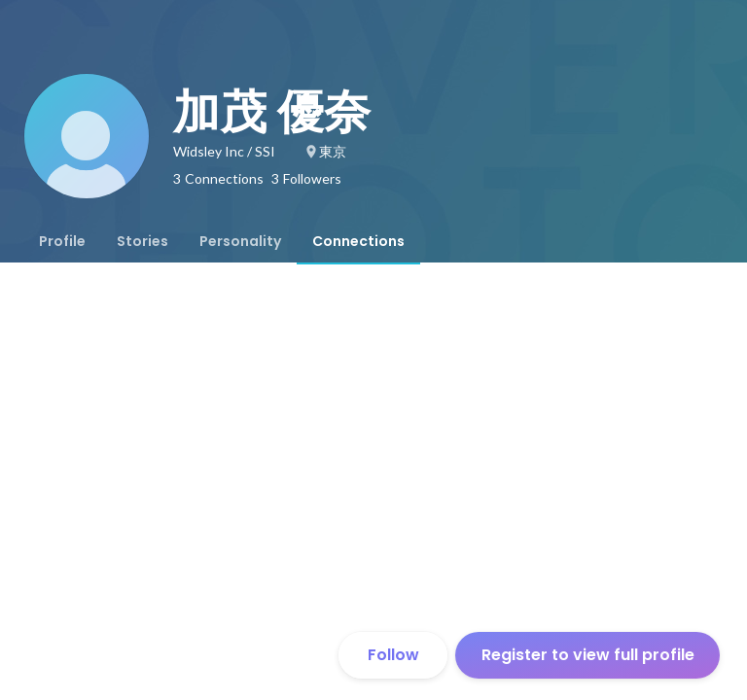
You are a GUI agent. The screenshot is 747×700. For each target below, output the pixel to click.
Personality (240, 241)
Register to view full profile (588, 655)
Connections (358, 241)
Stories (142, 241)
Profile (62, 241)
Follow (393, 655)
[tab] (62, 241)
